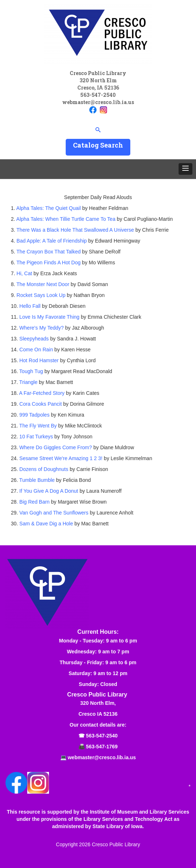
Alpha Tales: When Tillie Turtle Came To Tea (66, 219)
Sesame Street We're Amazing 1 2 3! (61, 458)
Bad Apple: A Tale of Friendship (52, 241)
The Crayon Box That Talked (48, 252)
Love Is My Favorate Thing (48, 317)
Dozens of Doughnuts (44, 469)
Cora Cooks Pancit (40, 404)
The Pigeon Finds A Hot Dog (48, 263)
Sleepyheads (34, 339)
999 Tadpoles (34, 415)
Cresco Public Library (116, 844)
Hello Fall (29, 306)
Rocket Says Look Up (40, 295)
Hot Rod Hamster (38, 360)
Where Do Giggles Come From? (56, 447)
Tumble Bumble (36, 480)
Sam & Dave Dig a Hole (46, 524)
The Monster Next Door (43, 284)
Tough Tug (31, 371)
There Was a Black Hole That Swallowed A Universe (75, 230)
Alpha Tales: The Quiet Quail (49, 208)
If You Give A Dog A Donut (48, 491)
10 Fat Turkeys (37, 437)
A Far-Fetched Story (41, 393)
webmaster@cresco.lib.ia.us (98, 102)
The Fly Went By (38, 426)
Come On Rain (36, 350)
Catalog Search (98, 145)
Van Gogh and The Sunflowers (54, 513)
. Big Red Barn (33, 502)
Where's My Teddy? (41, 328)
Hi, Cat (24, 273)
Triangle (28, 382)
